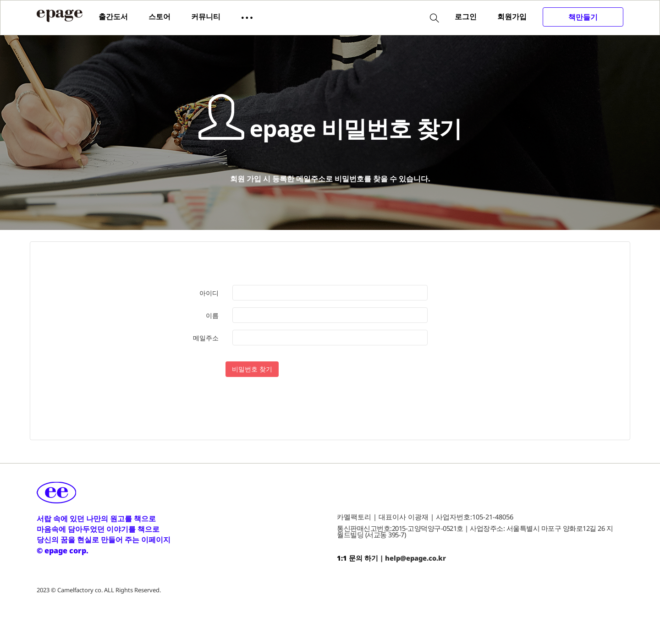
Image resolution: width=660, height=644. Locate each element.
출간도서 (113, 16)
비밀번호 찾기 (252, 369)
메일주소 (206, 338)
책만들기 (583, 17)
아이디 (209, 293)
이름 (212, 316)
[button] (247, 17)
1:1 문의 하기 (357, 559)
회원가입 (512, 16)
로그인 (466, 16)
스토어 (159, 16)
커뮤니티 (206, 16)
